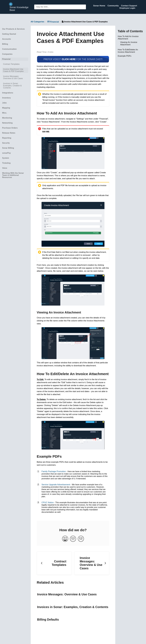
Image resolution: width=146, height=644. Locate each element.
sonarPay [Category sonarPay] (6, 153)
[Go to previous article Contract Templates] (54, 563)
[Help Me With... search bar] (60, 7)
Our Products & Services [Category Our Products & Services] (13, 29)
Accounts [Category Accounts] (7, 39)
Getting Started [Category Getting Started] (9, 34)
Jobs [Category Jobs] (4, 103)
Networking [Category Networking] (7, 123)
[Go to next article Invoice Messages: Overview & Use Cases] (92, 563)
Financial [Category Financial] (6, 59)
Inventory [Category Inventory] (6, 98)
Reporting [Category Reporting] (7, 138)
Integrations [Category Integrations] (8, 93)
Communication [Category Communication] (9, 49)
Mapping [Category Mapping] (6, 108)
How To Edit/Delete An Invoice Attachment (128, 51)
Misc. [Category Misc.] (5, 113)
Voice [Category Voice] (5, 168)
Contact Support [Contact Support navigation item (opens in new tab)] (129, 6)
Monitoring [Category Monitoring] (7, 118)
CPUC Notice (48, 503)
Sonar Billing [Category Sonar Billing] (8, 148)
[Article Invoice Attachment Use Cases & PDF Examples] (15, 70)
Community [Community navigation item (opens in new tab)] (113, 6)
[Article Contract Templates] (15, 64)
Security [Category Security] (6, 143)
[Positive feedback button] (65, 539)
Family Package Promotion (54, 471)
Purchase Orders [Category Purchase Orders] (10, 128)
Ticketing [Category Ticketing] (6, 163)
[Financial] (53, 22)
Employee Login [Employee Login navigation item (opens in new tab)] (127, 8)
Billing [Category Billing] (5, 44)
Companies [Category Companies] (7, 54)
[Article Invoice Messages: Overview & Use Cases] (15, 77)
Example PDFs (125, 56)
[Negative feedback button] (81, 539)
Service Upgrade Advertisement (56, 485)
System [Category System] (6, 158)
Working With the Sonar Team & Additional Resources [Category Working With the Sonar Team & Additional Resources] (13, 175)
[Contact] (137, 8)
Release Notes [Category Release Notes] (9, 133)
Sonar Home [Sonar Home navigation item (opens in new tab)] (100, 6)
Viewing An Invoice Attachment (129, 43)
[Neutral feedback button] (73, 539)
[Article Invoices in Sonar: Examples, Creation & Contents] (15, 86)
